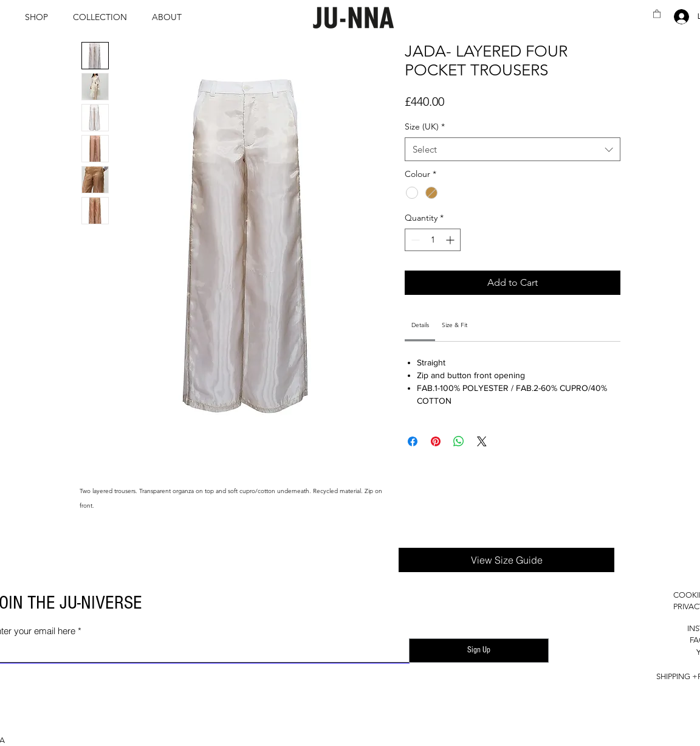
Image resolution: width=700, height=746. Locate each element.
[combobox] (513, 149)
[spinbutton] (433, 240)
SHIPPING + (677, 676)
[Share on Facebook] (413, 441)
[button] (40, 17)
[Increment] (451, 240)
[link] (420, 325)
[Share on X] (482, 441)
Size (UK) (425, 126)
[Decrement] (414, 240)
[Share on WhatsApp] (459, 441)
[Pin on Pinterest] (436, 441)
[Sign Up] (479, 651)
